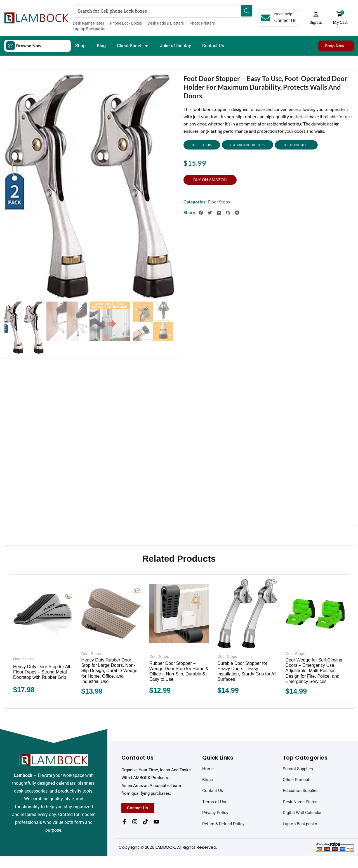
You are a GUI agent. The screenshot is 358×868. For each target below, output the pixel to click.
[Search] (250, 11)
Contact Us (213, 40)
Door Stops (219, 197)
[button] (320, 15)
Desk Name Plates (88, 23)
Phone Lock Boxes (126, 23)
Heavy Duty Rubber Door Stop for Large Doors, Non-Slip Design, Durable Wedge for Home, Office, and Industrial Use (109, 666)
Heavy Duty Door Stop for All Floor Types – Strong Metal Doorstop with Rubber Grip (42, 667)
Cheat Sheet (133, 40)
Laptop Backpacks (237, 23)
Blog (101, 40)
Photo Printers (202, 23)
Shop (80, 40)
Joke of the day (176, 40)
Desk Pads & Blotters (166, 23)
